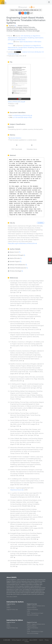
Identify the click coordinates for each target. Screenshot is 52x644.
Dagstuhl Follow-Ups (12, 610)
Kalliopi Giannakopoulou (28, 29)
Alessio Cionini (23, 26)
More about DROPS (12, 597)
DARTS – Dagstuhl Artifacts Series (36, 606)
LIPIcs (8, 606)
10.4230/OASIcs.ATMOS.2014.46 (22, 115)
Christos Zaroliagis (33, 31)
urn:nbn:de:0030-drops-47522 (22, 117)
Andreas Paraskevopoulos (16, 31)
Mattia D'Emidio (29, 27)
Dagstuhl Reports (32, 608)
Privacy (47, 640)
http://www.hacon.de (17, 490)
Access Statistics (15, 138)
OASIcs (8, 608)
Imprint (41, 640)
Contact (27, 642)
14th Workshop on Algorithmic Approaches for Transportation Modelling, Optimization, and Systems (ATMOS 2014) (26, 38)
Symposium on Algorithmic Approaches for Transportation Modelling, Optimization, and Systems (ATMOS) (26, 47)
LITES (28, 611)
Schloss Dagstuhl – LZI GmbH (20, 640)
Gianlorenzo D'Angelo (14, 27)
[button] (31, 13)
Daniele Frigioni (12, 29)
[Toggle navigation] (49, 2)
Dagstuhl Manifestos (32, 610)
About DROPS (33, 640)
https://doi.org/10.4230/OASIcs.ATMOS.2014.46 (22, 243)
